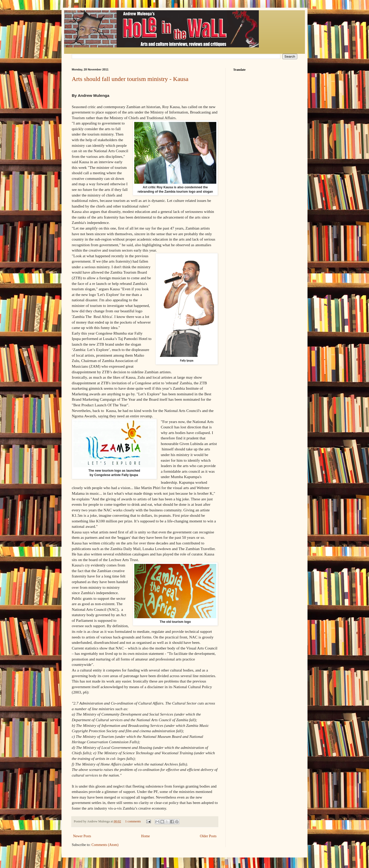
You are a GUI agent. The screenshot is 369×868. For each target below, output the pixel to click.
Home (146, 836)
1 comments (133, 821)
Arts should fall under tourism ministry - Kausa (130, 79)
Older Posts (208, 836)
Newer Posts (82, 836)
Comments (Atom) (105, 845)
